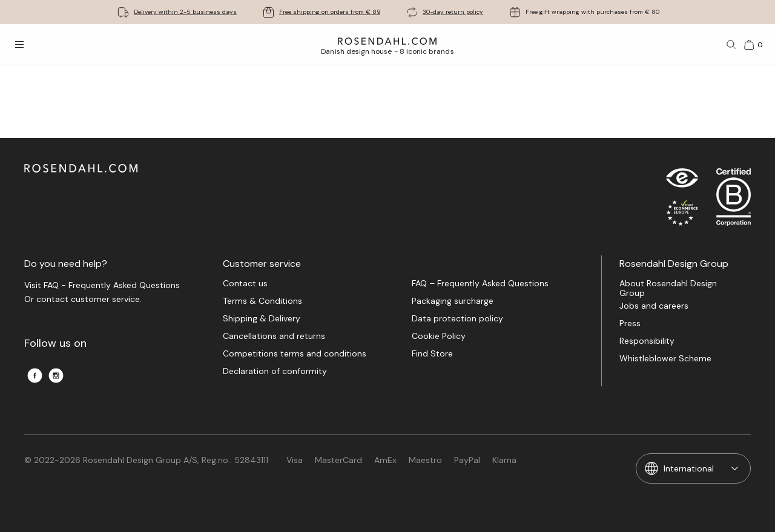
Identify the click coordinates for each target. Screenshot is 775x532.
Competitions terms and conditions (295, 354)
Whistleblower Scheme (665, 359)
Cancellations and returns (274, 336)
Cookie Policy (439, 336)
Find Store (432, 354)
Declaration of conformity (275, 371)
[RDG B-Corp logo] (734, 200)
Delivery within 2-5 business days (185, 12)
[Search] (731, 45)
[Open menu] (19, 45)
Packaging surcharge (453, 301)
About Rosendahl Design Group (668, 288)
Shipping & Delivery (262, 319)
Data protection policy (457, 319)
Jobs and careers (654, 306)
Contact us (245, 284)
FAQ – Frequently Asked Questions (480, 284)
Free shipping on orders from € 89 (330, 12)
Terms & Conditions (262, 301)
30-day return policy (453, 12)
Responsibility (647, 341)
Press (630, 323)
